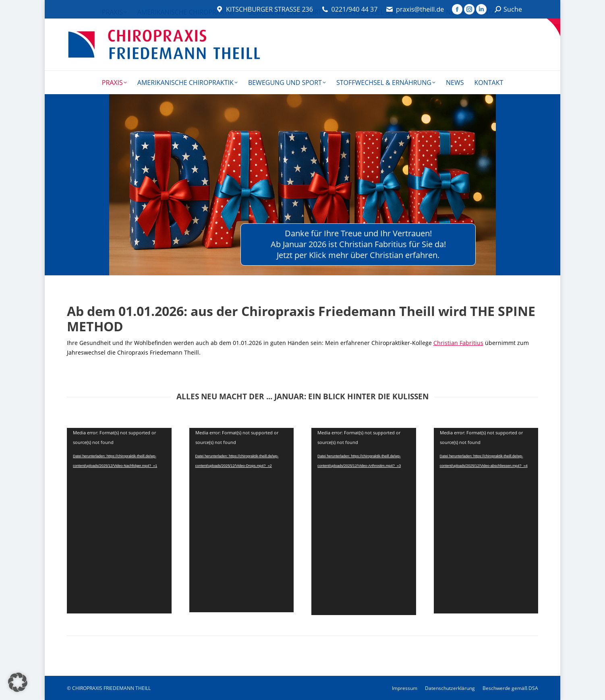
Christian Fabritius (458, 343)
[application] (119, 521)
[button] (18, 682)
